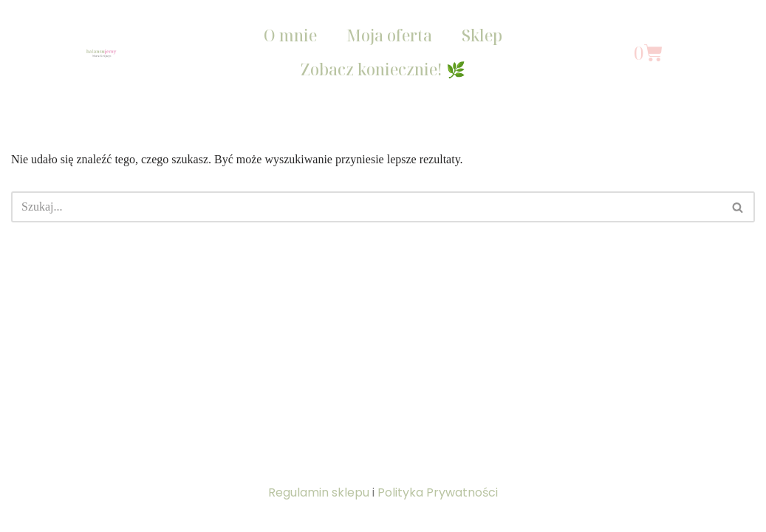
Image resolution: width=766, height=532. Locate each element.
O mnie (290, 35)
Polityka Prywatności (438, 492)
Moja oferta (389, 35)
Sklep (482, 35)
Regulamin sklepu (319, 492)
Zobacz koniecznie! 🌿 (383, 69)
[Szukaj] (366, 207)
